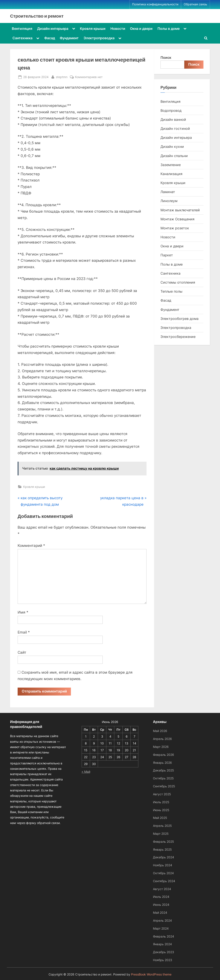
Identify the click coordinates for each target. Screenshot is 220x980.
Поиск (166, 57)
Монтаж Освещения (177, 219)
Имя (23, 612)
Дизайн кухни (172, 147)
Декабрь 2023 (163, 952)
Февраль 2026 (163, 755)
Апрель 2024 (162, 920)
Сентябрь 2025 (164, 786)
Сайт (22, 652)
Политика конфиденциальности (155, 4)
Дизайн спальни (174, 156)
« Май (86, 772)
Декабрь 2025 (163, 771)
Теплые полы (171, 291)
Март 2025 (161, 834)
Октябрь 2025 (163, 778)
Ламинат (168, 192)
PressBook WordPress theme (151, 974)
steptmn (62, 76)
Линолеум (169, 201)
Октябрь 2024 (163, 873)
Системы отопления (178, 282)
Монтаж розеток (175, 228)
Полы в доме (169, 29)
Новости (118, 29)
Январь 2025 (162, 849)
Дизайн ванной (173, 119)
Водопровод (171, 110)
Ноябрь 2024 (163, 865)
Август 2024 (162, 889)
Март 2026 (161, 747)
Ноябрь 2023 (163, 960)
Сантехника (22, 38)
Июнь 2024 (161, 905)
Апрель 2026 (162, 739)
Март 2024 (161, 928)
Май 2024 (160, 913)
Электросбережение (178, 337)
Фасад (50, 38)
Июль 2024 (161, 897)
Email (24, 632)
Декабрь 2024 (163, 857)
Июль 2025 (161, 802)
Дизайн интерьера (53, 29)
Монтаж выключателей (180, 210)
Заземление (171, 165)
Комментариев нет (89, 77)
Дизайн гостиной (175, 129)
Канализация (171, 174)
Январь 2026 (162, 763)
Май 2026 (160, 731)
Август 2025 (162, 794)
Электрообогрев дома (180, 319)
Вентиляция (22, 29)
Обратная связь (195, 4)
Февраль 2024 (163, 936)
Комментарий (31, 546)
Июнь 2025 (161, 810)
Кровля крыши (93, 29)
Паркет (167, 255)
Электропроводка (99, 38)
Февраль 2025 (163, 842)
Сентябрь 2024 (164, 881)
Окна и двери (141, 29)
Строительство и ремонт (37, 16)
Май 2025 (160, 818)
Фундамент (69, 38)
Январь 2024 (162, 944)
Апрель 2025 (162, 826)
